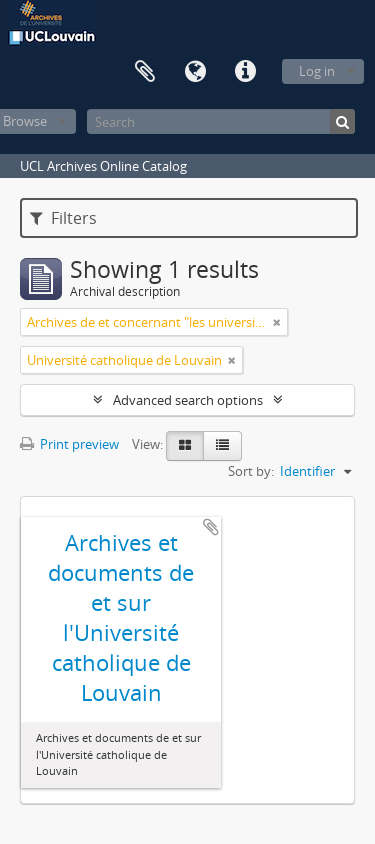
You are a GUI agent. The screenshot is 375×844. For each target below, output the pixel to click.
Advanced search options (188, 400)
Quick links (245, 72)
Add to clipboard (211, 527)
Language (195, 72)
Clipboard (145, 72)
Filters (63, 218)
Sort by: (251, 471)
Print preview (69, 444)
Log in (317, 71)
